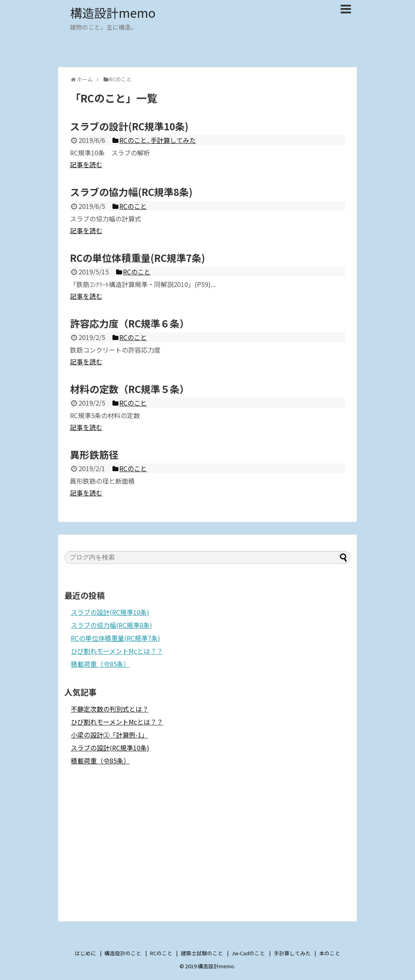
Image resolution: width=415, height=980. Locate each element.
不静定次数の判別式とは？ (110, 709)
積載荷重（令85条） (100, 664)
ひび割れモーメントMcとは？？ (117, 651)
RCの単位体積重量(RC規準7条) (115, 638)
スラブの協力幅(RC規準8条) (111, 625)
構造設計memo (113, 13)
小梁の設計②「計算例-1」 (109, 735)
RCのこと (161, 953)
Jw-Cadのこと (248, 953)
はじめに (85, 953)
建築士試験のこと (202, 953)
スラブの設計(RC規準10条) (110, 612)
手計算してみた (292, 953)
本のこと (330, 953)
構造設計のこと (123, 953)
